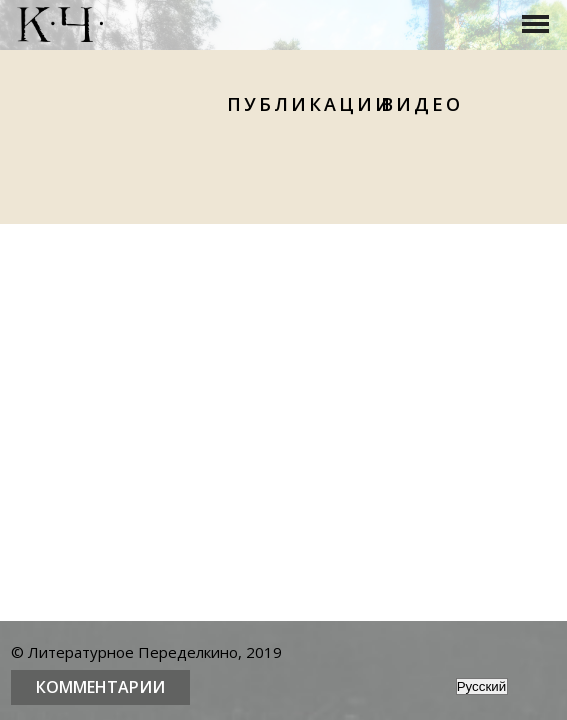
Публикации (310, 104)
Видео (422, 104)
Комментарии (100, 687)
